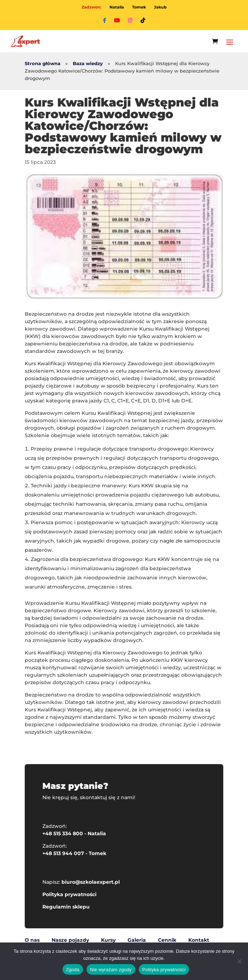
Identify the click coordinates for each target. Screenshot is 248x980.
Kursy (108, 940)
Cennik (167, 940)
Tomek (139, 7)
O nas (32, 940)
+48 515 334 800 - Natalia (74, 833)
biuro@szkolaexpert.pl (91, 882)
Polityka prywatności (69, 894)
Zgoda (73, 970)
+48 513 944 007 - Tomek (74, 853)
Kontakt (199, 940)
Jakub (160, 7)
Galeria (137, 940)
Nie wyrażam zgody (111, 970)
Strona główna (43, 64)
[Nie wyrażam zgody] (239, 961)
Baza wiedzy (88, 64)
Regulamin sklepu (66, 907)
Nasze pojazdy (70, 940)
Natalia (117, 7)
